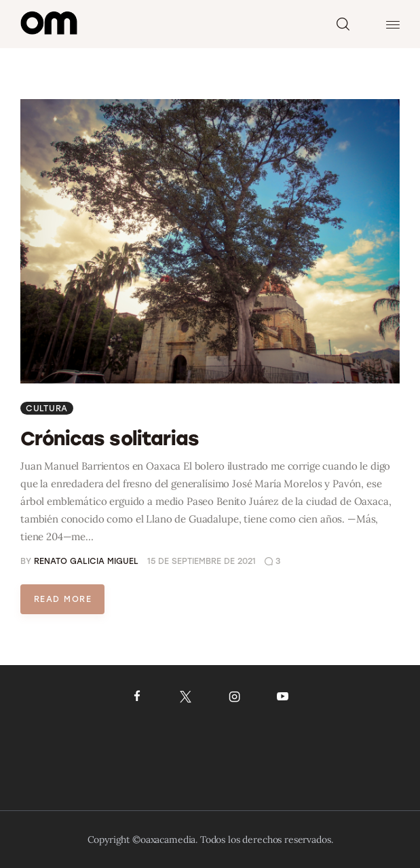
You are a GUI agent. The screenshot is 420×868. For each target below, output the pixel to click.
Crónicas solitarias (110, 438)
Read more (63, 599)
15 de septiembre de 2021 (202, 561)
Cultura (47, 409)
